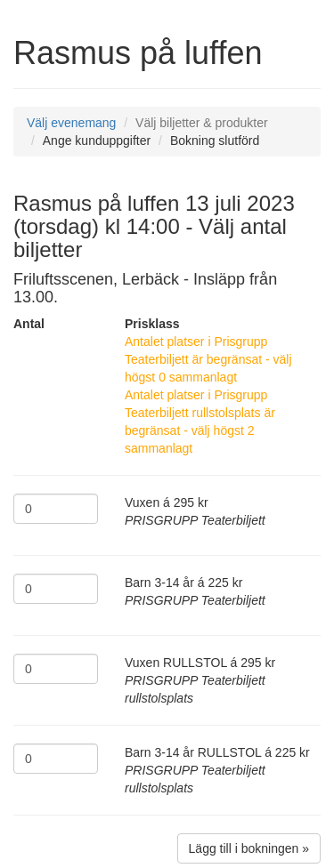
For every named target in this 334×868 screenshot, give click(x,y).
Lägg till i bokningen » (249, 848)
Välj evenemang (71, 123)
